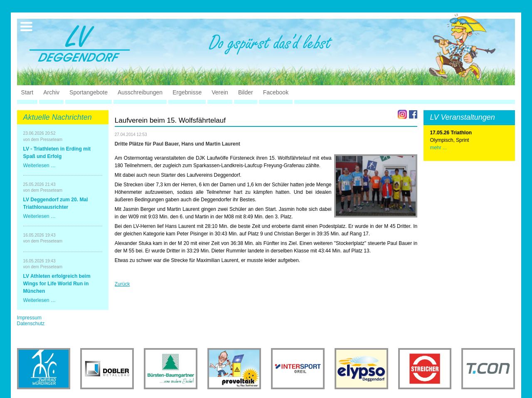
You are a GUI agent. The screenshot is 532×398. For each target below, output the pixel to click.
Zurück (122, 284)
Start (27, 92)
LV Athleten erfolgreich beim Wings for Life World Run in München (57, 284)
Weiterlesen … (39, 166)
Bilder (246, 92)
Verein (220, 92)
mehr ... (438, 148)
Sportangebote (89, 92)
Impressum (29, 318)
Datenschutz (31, 324)
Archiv (51, 92)
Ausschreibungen (140, 92)
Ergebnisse (187, 92)
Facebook (276, 92)
